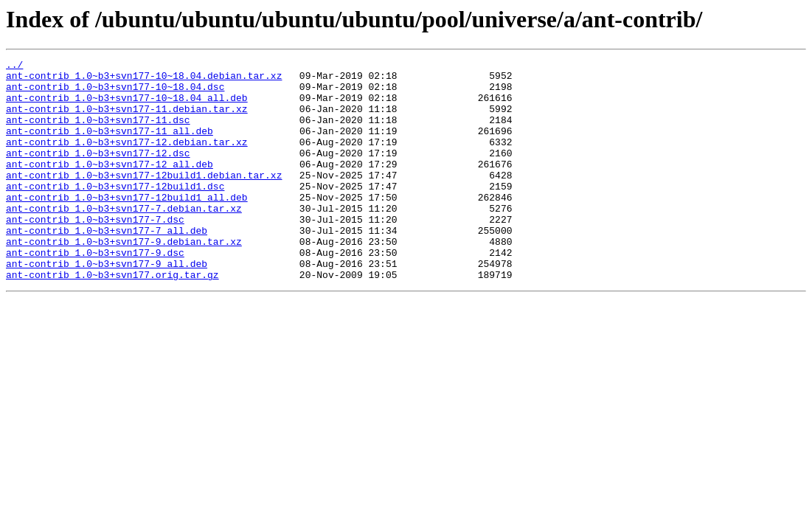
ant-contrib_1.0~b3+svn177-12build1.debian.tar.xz (144, 199)
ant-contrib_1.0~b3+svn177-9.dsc (95, 292)
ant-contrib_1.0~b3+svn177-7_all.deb (107, 265)
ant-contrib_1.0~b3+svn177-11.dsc (98, 133)
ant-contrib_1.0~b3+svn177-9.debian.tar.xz (124, 279)
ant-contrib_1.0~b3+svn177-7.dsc (95, 252)
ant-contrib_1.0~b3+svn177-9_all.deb (107, 305)
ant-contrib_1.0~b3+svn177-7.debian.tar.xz (124, 239)
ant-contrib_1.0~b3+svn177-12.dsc (98, 173)
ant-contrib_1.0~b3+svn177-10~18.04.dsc (115, 93)
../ (14, 66)
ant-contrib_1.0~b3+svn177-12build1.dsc (115, 212)
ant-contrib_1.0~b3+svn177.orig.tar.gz (112, 319)
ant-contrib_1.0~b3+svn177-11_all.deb (110, 146)
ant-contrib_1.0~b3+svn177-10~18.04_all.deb (127, 106)
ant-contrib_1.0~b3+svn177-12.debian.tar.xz (127, 159)
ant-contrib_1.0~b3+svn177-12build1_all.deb (127, 226)
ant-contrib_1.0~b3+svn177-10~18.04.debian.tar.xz (144, 80)
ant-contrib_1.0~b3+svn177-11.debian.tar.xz (127, 119)
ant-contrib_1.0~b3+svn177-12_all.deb (110, 186)
